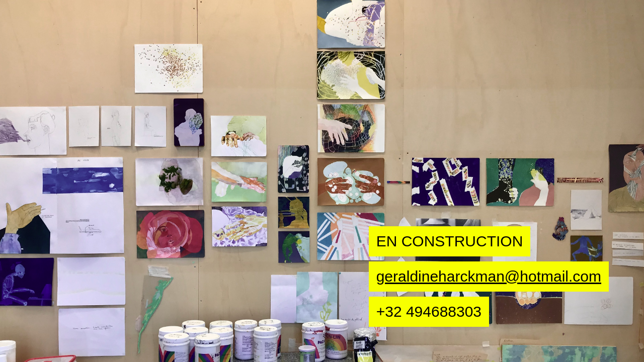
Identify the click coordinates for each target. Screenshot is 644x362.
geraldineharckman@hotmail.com (489, 276)
